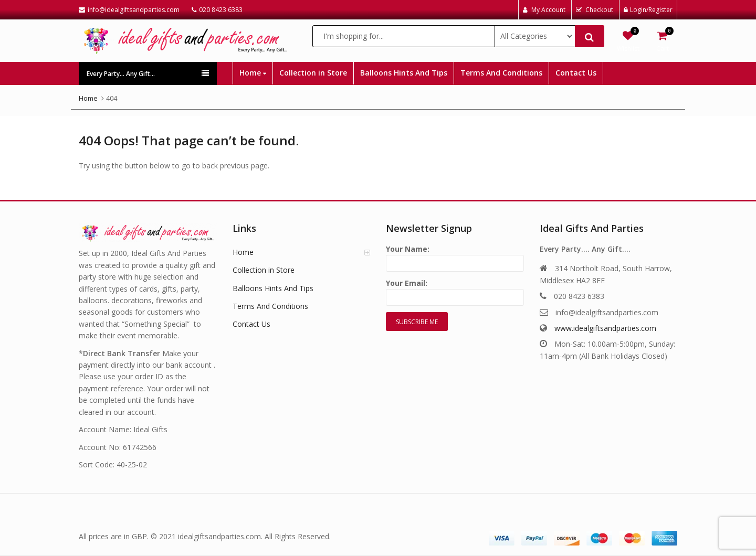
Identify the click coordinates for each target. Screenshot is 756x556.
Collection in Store (313, 73)
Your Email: (455, 290)
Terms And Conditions (501, 73)
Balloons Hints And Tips (404, 73)
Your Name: (455, 256)
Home (253, 73)
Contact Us (576, 73)
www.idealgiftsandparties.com (605, 328)
